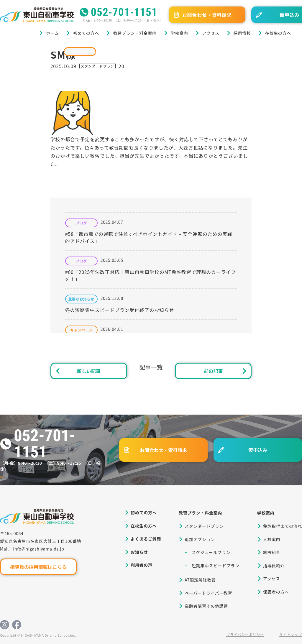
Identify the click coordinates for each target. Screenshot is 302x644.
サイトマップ (291, 634)
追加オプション (200, 539)
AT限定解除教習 (200, 580)
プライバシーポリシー (245, 634)
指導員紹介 (274, 566)
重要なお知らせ (81, 299)
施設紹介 (272, 552)
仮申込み (258, 450)
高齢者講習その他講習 (206, 606)
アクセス (211, 33)
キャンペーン (81, 330)
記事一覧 (151, 367)
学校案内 (179, 33)
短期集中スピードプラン (216, 566)
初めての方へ (86, 33)
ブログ (29, 51)
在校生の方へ (278, 33)
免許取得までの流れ (283, 526)
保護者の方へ (276, 592)
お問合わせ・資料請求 (207, 15)
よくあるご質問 (146, 539)
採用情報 (242, 33)
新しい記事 (89, 371)
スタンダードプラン (80, 51)
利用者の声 (142, 565)
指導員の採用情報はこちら (38, 567)
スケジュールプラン (211, 552)
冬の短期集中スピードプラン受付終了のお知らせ (120, 310)
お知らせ (139, 552)
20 (121, 66)
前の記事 (213, 371)
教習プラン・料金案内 (135, 33)
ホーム (52, 33)
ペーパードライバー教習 (208, 593)
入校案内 (272, 539)
